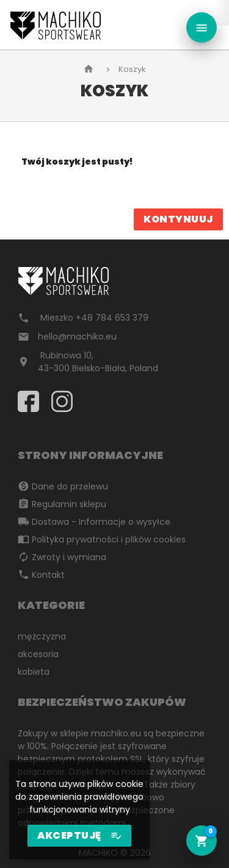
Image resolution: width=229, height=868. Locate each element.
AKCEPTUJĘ (79, 836)
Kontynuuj (178, 219)
